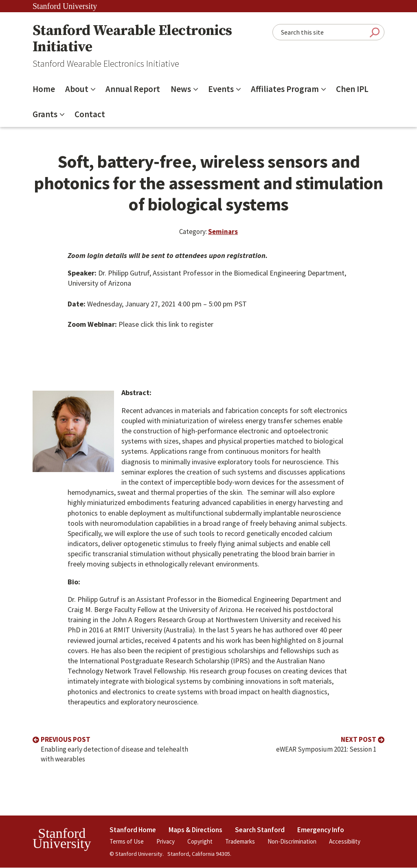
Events (221, 89)
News (181, 89)
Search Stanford (260, 830)
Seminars (223, 232)
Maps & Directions (195, 830)
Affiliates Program (285, 89)
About (77, 89)
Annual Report (133, 89)
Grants (45, 114)
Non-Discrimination (292, 841)
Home (44, 89)
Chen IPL (352, 89)
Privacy (166, 841)
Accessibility (345, 841)
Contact (90, 114)
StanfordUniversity (62, 838)
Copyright (200, 841)
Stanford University (65, 6)
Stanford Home (133, 830)
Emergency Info (321, 830)
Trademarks (240, 841)
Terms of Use (127, 841)
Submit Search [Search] (375, 32)
